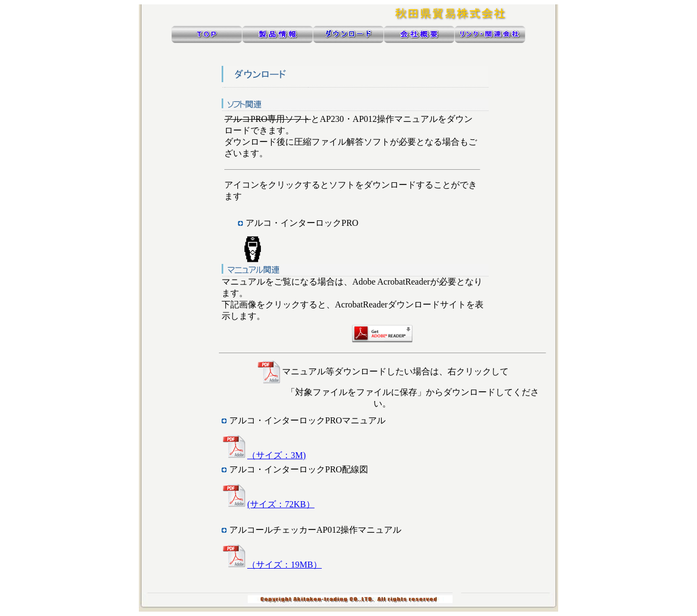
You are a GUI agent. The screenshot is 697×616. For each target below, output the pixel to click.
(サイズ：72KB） (268, 504)
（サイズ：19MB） (272, 565)
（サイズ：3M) (264, 455)
